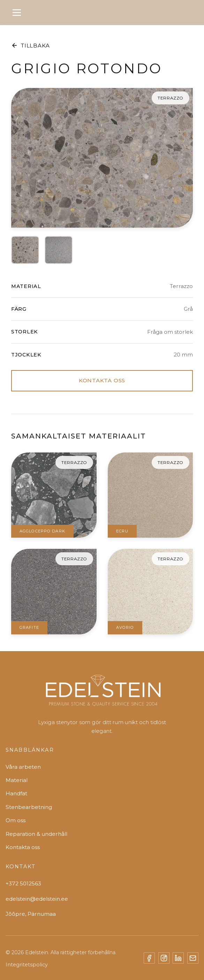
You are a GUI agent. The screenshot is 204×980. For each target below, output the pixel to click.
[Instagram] (164, 958)
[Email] (193, 958)
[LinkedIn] (178, 958)
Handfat (16, 793)
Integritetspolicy (27, 965)
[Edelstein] (102, 694)
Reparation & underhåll (36, 834)
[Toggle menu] (17, 13)
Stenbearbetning (29, 807)
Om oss (16, 820)
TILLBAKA (31, 45)
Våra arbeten (23, 767)
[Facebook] (149, 958)
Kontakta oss (23, 847)
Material (17, 780)
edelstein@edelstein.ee (37, 899)
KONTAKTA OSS (102, 380)
